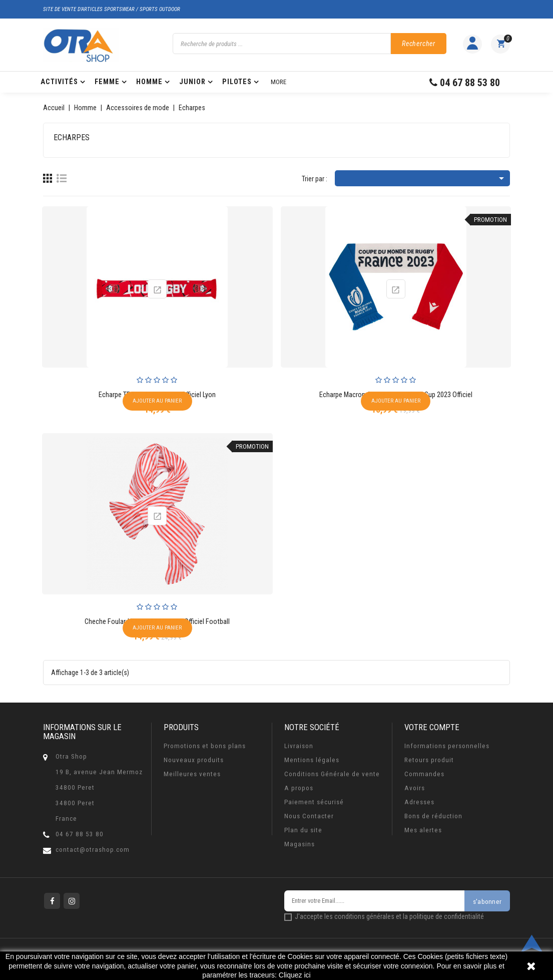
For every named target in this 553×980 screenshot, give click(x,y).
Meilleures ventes (192, 774)
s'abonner (487, 901)
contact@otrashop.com (93, 850)
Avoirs (415, 788)
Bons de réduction (433, 816)
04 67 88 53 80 (80, 834)
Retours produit (429, 760)
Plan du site (303, 830)
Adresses (419, 802)
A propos (299, 788)
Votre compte (432, 727)
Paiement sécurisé (314, 802)
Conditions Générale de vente (332, 774)
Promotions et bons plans (205, 746)
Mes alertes (423, 830)
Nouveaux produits (194, 760)
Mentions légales (312, 760)
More (279, 82)
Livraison (299, 746)
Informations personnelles (447, 746)
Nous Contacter (309, 816)
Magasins (300, 844)
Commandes (424, 774)
